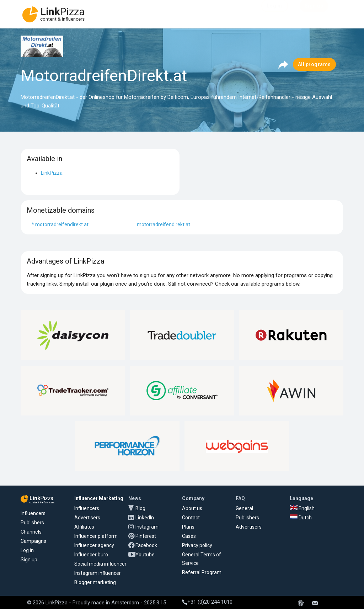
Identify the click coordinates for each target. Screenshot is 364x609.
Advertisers (87, 518)
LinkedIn (145, 518)
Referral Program (202, 572)
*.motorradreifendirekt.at (60, 224)
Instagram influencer (98, 573)
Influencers (33, 513)
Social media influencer (100, 564)
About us (192, 508)
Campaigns (33, 541)
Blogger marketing (95, 582)
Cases (189, 536)
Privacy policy (197, 545)
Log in (27, 550)
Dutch (301, 518)
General (244, 508)
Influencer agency (94, 545)
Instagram (147, 527)
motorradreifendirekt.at (164, 224)
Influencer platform (96, 536)
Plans (188, 527)
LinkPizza (52, 173)
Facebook (146, 545)
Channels (31, 532)
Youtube (145, 555)
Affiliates (84, 527)
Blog (140, 508)
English (302, 508)
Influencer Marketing (99, 498)
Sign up (29, 560)
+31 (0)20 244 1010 (207, 602)
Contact (191, 518)
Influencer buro (91, 555)
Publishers (32, 523)
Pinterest (146, 536)
